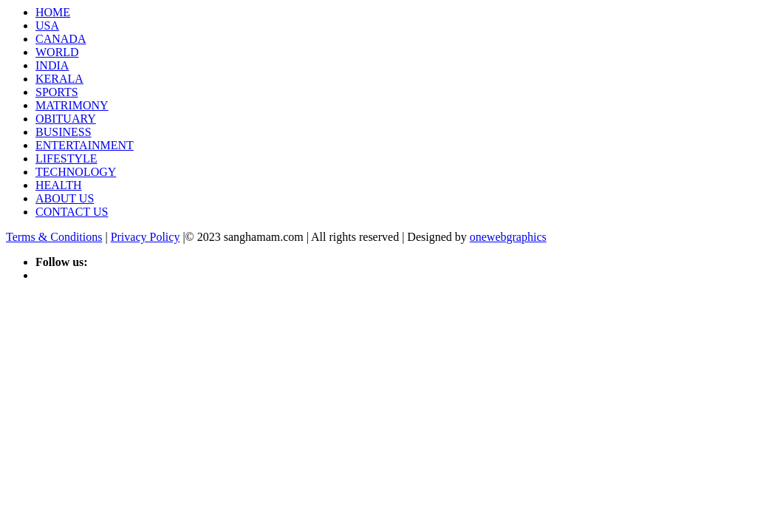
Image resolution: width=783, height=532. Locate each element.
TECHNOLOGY (76, 172)
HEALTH (59, 185)
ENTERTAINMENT (85, 145)
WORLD (57, 52)
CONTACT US (72, 212)
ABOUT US (65, 198)
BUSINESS (64, 132)
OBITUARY (66, 119)
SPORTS (57, 92)
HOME (53, 12)
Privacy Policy (146, 237)
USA (47, 25)
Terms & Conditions (54, 237)
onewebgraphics (508, 237)
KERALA (59, 79)
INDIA (52, 65)
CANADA (61, 39)
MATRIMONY (72, 105)
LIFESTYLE (66, 158)
